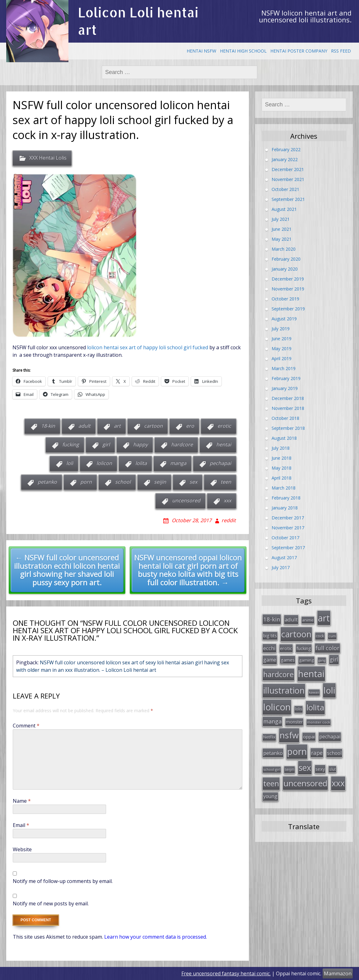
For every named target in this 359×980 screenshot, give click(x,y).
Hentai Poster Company (299, 51)
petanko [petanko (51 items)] (273, 751)
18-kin (48, 426)
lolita (141, 463)
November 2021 (288, 179)
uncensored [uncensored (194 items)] (305, 781)
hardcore (182, 444)
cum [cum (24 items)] (332, 636)
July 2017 (281, 567)
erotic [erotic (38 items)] (286, 648)
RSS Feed (341, 51)
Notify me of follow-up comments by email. (63, 881)
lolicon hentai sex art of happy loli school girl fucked (148, 347)
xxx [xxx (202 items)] (338, 781)
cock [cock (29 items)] (320, 635)
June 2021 (282, 229)
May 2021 (282, 239)
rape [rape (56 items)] (317, 751)
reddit (229, 520)
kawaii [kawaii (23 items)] (314, 691)
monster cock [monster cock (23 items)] (319, 720)
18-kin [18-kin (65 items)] (272, 619)
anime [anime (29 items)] (308, 620)
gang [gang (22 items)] (322, 660)
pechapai (220, 463)
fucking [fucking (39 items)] (304, 648)
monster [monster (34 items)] (294, 720)
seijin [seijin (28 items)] (289, 767)
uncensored (186, 500)
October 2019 (285, 298)
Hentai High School (243, 51)
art (117, 426)
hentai (224, 444)
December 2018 (288, 398)
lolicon (104, 463)
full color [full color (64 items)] (327, 647)
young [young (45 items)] (270, 794)
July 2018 (281, 448)
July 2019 (281, 328)
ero (190, 426)
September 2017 (288, 547)
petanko (47, 482)
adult (84, 426)
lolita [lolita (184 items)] (315, 706)
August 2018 (284, 438)
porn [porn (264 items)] (297, 750)
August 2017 (284, 557)
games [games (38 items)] (288, 659)
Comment (26, 726)
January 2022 (285, 159)
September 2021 (288, 199)
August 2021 (284, 209)
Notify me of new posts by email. (51, 903)
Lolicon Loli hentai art (138, 21)
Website (22, 849)
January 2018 (285, 507)
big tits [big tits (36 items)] (270, 635)
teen (226, 482)
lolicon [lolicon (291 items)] (277, 705)
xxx (227, 500)
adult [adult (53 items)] (291, 619)
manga (178, 463)
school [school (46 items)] (334, 751)
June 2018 (282, 458)
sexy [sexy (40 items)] (320, 767)
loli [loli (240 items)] (329, 689)
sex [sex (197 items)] (305, 765)
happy (140, 444)
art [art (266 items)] (324, 618)
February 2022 (286, 149)
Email (21, 825)
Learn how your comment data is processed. (156, 937)
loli (70, 463)
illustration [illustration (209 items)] (284, 689)
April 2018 (282, 478)
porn (86, 482)
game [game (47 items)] (270, 659)
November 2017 (288, 527)
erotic (224, 426)
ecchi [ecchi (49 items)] (269, 647)
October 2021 (285, 189)
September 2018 (288, 428)
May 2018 (282, 468)
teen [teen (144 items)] (271, 781)
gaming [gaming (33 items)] (306, 660)
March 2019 (284, 368)
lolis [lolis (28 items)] (298, 707)
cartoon (153, 426)
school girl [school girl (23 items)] (272, 767)
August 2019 (284, 318)
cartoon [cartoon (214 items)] (296, 634)
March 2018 (284, 488)
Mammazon (338, 973)
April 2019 (282, 358)
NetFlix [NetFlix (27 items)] (269, 735)
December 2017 (288, 517)
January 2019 (285, 388)
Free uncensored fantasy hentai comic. (226, 973)
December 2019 (288, 279)
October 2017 (285, 537)
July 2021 (281, 219)
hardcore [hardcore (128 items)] (278, 673)
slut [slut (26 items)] (332, 767)
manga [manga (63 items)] (272, 720)
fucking (71, 444)
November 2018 (288, 408)
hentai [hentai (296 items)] (311, 673)
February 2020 (286, 259)
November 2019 (288, 288)
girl (106, 444)
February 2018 (286, 497)
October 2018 (285, 418)
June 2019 (282, 338)
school (123, 482)
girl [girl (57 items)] (334, 659)
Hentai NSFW (201, 51)
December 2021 (288, 169)
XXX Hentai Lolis (48, 158)
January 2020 (285, 269)
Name (22, 801)
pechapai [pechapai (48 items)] (330, 735)
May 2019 (282, 348)
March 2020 (284, 249)
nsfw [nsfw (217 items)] (289, 734)
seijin (160, 482)
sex (193, 482)
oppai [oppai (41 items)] (309, 735)
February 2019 (286, 378)
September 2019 (288, 308)
